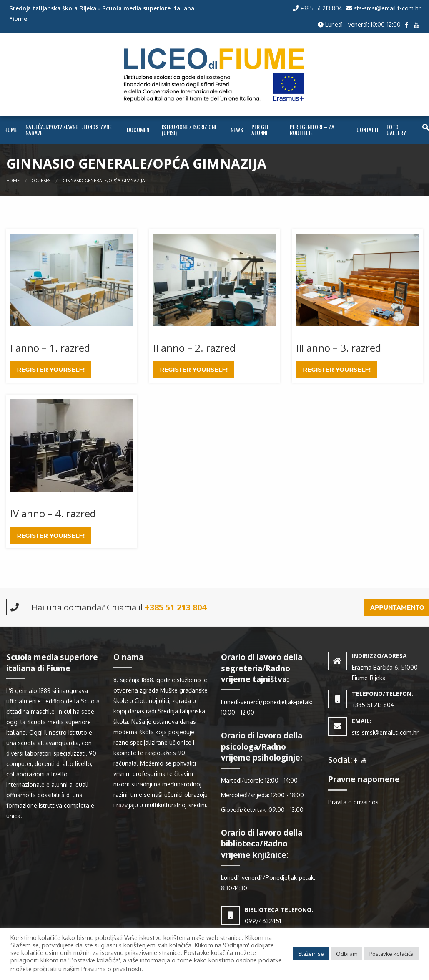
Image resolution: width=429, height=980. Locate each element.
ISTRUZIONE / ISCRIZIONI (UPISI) (189, 130)
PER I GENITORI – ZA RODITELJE (312, 130)
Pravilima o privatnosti (111, 969)
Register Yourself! (51, 370)
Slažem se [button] (311, 954)
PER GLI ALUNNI (260, 130)
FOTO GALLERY (396, 130)
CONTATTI (367, 130)
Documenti (140, 130)
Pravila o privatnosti (355, 802)
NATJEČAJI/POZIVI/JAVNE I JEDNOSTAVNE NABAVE (69, 130)
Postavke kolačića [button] (391, 954)
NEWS (237, 130)
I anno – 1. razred (50, 348)
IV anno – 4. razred (53, 513)
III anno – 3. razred (339, 348)
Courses (41, 180)
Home (11, 130)
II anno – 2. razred (194, 348)
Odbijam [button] (347, 954)
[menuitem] (11, 130)
